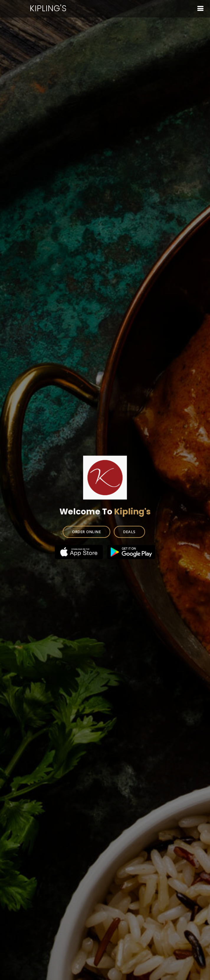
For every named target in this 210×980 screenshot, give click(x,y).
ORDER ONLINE (87, 531)
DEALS (129, 531)
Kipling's (48, 8)
